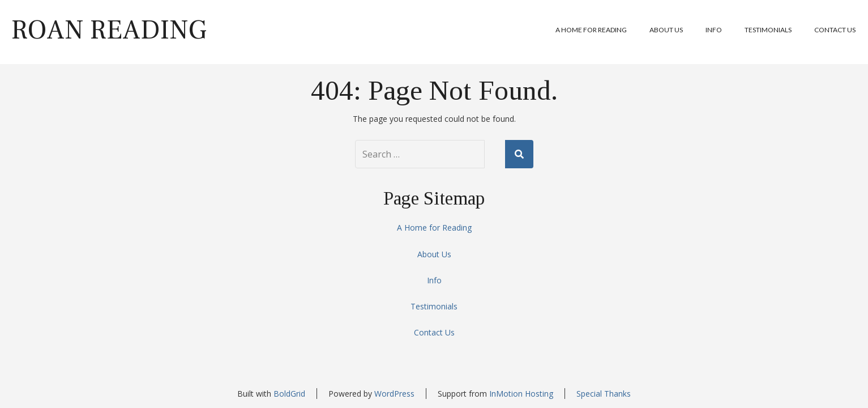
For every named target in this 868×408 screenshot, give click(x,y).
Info (714, 30)
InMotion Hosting (521, 394)
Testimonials (768, 30)
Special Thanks (604, 394)
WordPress (394, 394)
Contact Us (835, 30)
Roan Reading (109, 30)
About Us (666, 30)
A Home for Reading (591, 30)
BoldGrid (289, 394)
